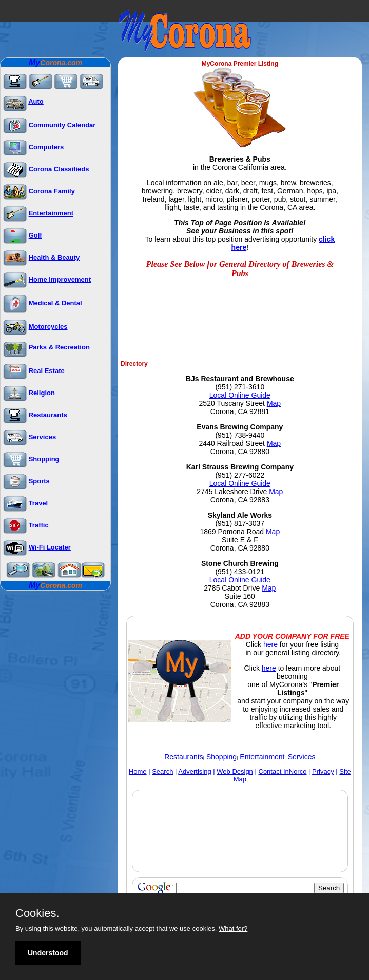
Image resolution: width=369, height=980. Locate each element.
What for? (233, 928)
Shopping (44, 459)
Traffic (39, 525)
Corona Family (52, 191)
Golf (35, 235)
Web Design (235, 771)
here (270, 644)
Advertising (195, 771)
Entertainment (51, 213)
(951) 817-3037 (240, 523)
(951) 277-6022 (240, 475)
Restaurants (48, 415)
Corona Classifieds (59, 169)
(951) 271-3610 (240, 387)
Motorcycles (48, 327)
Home (138, 771)
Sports (39, 481)
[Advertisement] (241, 338)
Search (162, 771)
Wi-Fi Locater (50, 547)
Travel (38, 503)
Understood (48, 953)
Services (43, 437)
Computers (46, 147)
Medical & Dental (55, 303)
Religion (42, 393)
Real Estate (47, 371)
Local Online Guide (240, 395)
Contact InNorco (283, 771)
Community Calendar (62, 125)
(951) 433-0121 (240, 572)
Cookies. (37, 913)
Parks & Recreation (59, 347)
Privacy (323, 771)
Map (274, 403)
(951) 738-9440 (240, 435)
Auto (36, 101)
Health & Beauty (54, 257)
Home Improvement (60, 279)
